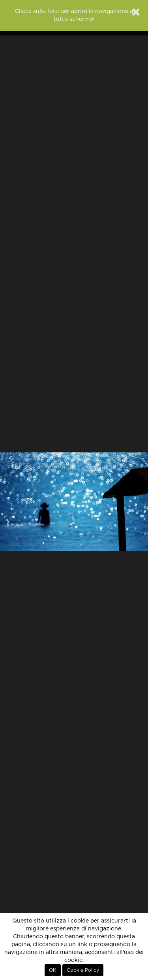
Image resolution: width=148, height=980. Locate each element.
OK (53, 970)
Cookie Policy (83, 970)
